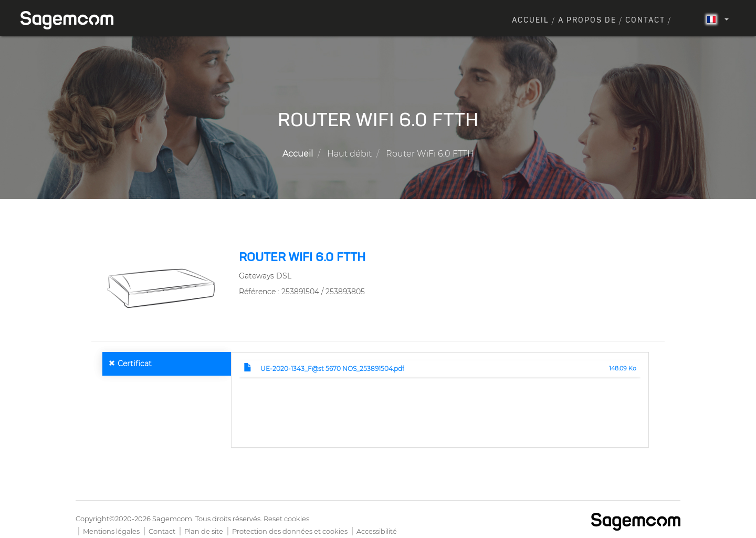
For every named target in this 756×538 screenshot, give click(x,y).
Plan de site (204, 531)
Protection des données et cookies (290, 531)
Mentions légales (111, 531)
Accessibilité (377, 531)
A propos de (587, 20)
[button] (161, 288)
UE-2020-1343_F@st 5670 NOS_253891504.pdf (332, 369)
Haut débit (349, 154)
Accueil (531, 20)
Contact (645, 20)
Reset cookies (286, 519)
